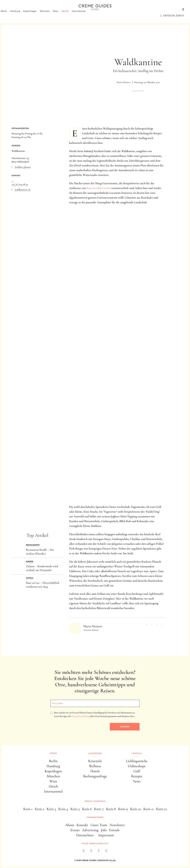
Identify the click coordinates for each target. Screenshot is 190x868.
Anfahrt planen (23, 167)
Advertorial (138, 91)
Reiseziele (95, 761)
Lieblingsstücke (137, 761)
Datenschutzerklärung (81, 716)
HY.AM (112, 860)
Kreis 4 (63, 809)
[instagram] (91, 852)
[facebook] (84, 852)
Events (75, 830)
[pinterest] (99, 852)
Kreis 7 (99, 809)
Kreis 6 (87, 809)
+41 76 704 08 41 (20, 184)
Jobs (104, 830)
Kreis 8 (111, 809)
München (50, 16)
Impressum (106, 835)
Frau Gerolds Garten (99, 188)
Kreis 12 (161, 809)
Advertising (90, 830)
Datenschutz (85, 835)
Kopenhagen (35, 16)
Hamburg (20, 16)
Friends (114, 830)
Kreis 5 (75, 809)
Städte (10, 9)
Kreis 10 (136, 809)
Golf (137, 771)
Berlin (9, 16)
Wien (61, 16)
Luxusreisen (29, 9)
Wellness (95, 766)
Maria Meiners (124, 82)
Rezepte (137, 776)
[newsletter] (106, 852)
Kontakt (82, 825)
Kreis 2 (40, 809)
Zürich (70, 16)
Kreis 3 (51, 809)
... (13, 181)
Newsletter (117, 825)
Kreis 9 (123, 809)
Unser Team (99, 825)
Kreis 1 (28, 809)
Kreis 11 (149, 809)
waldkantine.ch (22, 190)
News (137, 781)
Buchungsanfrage (95, 776)
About (70, 825)
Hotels (95, 771)
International (84, 16)
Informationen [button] (95, 817)
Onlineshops (137, 766)
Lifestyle (49, 9)
